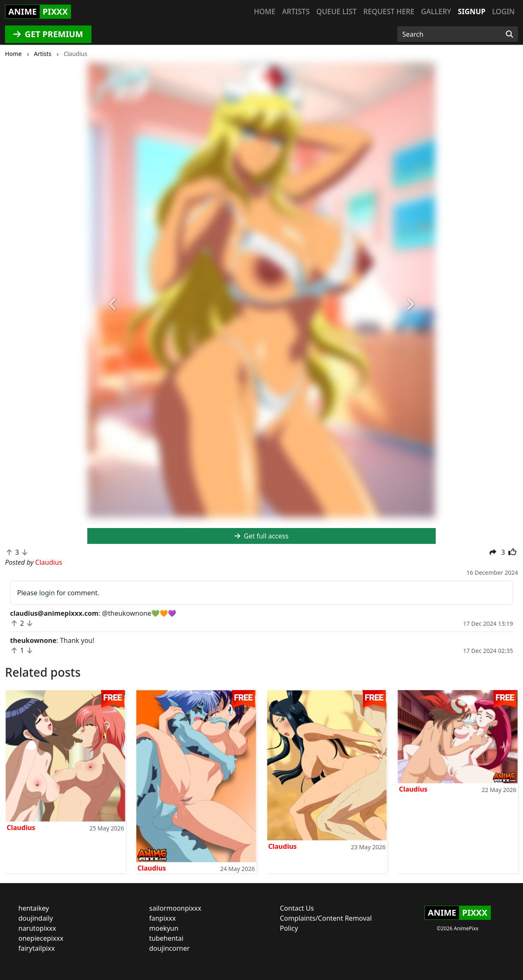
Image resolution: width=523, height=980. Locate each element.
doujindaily (36, 918)
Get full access (261, 536)
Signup (472, 11)
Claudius (21, 828)
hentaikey (34, 908)
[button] (113, 305)
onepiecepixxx (41, 938)
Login (503, 11)
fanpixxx (162, 918)
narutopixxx (37, 928)
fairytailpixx (37, 948)
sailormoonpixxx (175, 908)
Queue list (336, 11)
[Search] (509, 34)
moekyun (164, 928)
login (47, 593)
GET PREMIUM (48, 34)
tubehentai (166, 938)
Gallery (436, 11)
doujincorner (169, 948)
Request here (389, 11)
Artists (296, 11)
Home (265, 11)
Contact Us (297, 908)
